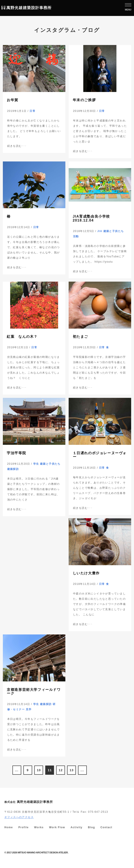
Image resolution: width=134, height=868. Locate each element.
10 (39, 770)
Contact (106, 827)
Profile (23, 827)
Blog (91, 827)
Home (9, 827)
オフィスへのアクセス (19, 817)
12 (61, 770)
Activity (77, 827)
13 (72, 770)
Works (39, 827)
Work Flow (57, 827)
